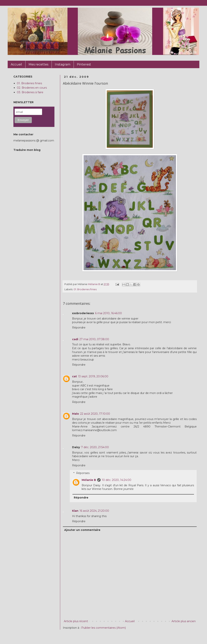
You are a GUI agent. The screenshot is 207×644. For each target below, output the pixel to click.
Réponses (83, 473)
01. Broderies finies (85, 289)
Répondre (79, 328)
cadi (75, 339)
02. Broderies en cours (32, 88)
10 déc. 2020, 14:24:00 (117, 480)
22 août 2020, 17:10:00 (95, 414)
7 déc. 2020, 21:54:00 (95, 447)
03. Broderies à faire (30, 92)
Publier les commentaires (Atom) (103, 628)
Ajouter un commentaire (82, 530)
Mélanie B (89, 480)
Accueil (130, 621)
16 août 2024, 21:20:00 (94, 511)
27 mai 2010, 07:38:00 (94, 339)
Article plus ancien (184, 621)
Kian (75, 511)
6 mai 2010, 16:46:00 (108, 313)
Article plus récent (76, 621)
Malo (76, 414)
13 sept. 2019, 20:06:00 (93, 376)
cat (74, 376)
